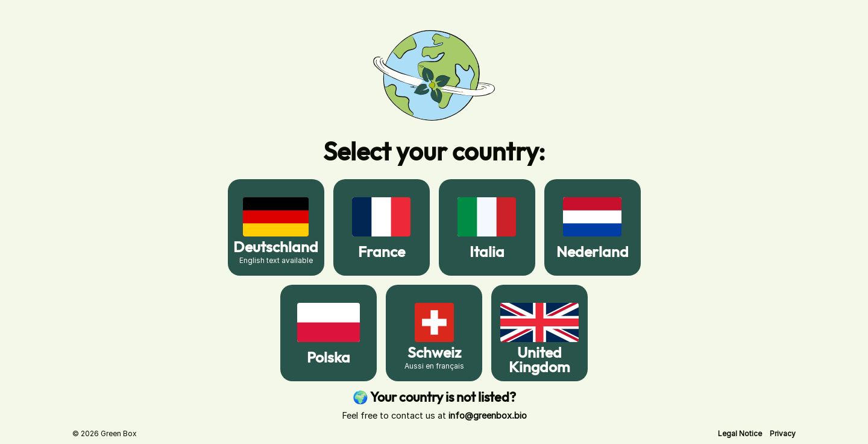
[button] (740, 433)
